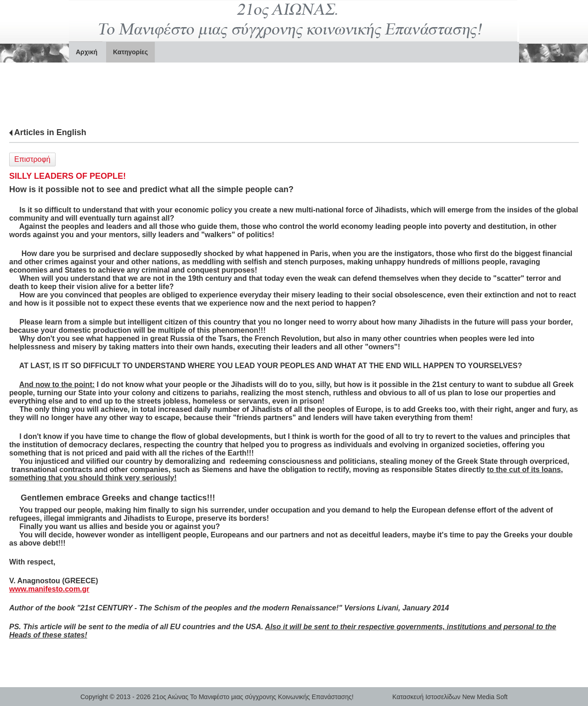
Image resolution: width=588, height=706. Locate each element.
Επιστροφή (32, 159)
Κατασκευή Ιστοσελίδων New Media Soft (450, 697)
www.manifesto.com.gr (49, 589)
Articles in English (50, 132)
